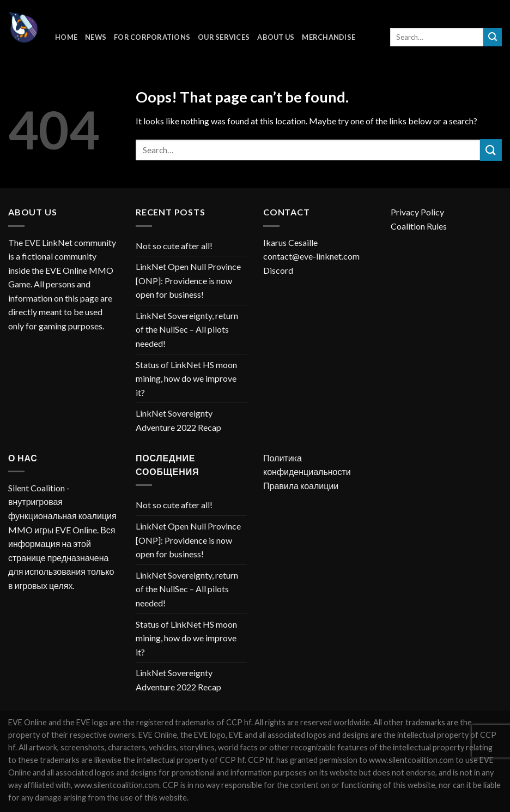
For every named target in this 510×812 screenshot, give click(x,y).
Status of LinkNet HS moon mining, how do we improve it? (186, 378)
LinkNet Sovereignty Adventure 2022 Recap (178, 420)
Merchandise (329, 37)
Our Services (224, 37)
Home (66, 37)
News (96, 37)
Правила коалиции (301, 486)
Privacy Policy (417, 212)
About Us (276, 37)
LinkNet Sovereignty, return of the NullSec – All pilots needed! (187, 329)
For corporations (152, 37)
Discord (278, 270)
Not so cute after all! (174, 246)
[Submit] (493, 37)
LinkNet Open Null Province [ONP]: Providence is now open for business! (188, 280)
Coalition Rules (419, 226)
